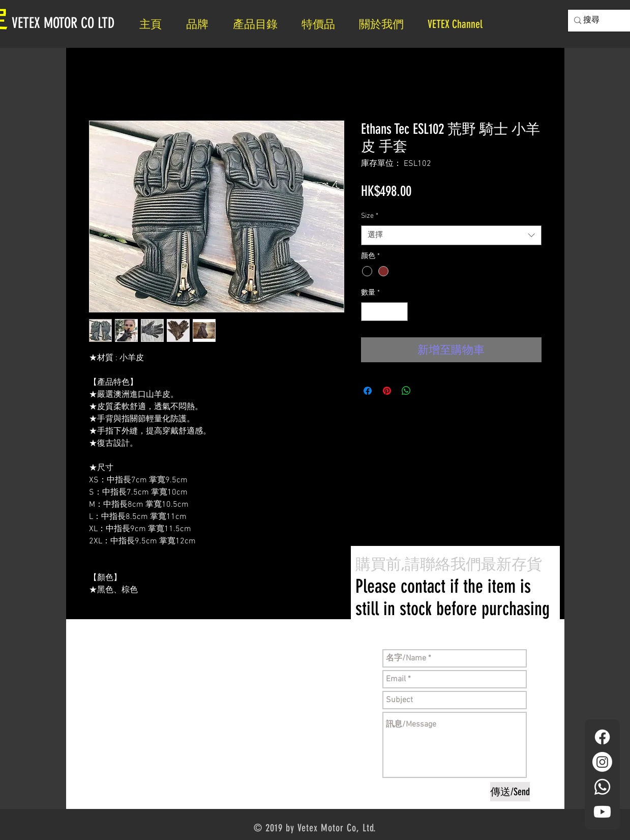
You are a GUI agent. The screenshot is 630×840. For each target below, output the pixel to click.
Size (370, 216)
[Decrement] (369, 312)
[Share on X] (426, 391)
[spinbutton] (384, 312)
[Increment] (400, 312)
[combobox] (451, 235)
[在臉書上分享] (368, 391)
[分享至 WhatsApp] (406, 391)
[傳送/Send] (510, 792)
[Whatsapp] (602, 787)
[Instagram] (602, 762)
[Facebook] (602, 737)
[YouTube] (602, 812)
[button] (386, 24)
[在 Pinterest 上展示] (387, 391)
